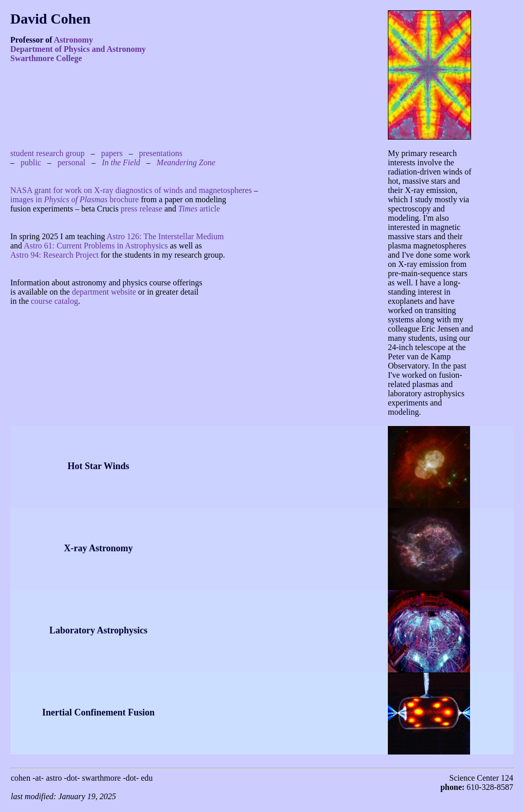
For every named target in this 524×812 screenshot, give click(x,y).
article (199, 209)
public (31, 162)
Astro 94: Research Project (54, 255)
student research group (48, 153)
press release (142, 209)
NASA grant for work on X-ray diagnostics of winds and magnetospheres (131, 190)
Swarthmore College (46, 58)
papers (112, 153)
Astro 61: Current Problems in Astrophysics (96, 246)
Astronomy (73, 40)
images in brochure (74, 199)
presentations (161, 153)
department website (104, 292)
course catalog (54, 301)
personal (71, 162)
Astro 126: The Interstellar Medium (165, 236)
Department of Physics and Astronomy (78, 49)
